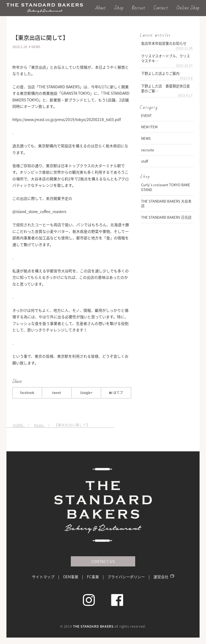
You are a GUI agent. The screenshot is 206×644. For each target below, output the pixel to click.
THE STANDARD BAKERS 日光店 (166, 217)
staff (145, 161)
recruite (148, 150)
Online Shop (188, 8)
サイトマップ (43, 577)
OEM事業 (71, 577)
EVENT (146, 116)
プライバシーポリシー (126, 577)
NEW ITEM (149, 127)
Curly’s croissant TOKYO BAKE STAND (166, 187)
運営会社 (161, 577)
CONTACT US (103, 561)
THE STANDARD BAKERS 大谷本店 (166, 204)
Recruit (139, 8)
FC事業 (93, 577)
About (100, 8)
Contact (161, 8)
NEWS (146, 138)
